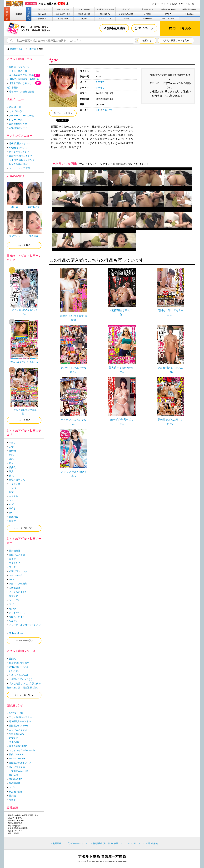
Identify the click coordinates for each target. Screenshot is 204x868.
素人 (11, 471)
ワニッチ (14, 621)
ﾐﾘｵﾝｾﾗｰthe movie (168, 9)
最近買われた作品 (18, 124)
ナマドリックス (17, 613)
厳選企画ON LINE (18, 746)
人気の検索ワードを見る (176, 40)
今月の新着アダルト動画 (21, 75)
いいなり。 (15, 671)
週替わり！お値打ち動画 (21, 92)
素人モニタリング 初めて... (24, 362)
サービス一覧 (188, 4)
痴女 (11, 492)
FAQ (174, 4)
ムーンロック (16, 575)
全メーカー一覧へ (24, 640)
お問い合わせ (152, 843)
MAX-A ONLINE (17, 759)
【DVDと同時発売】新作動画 (24, 79)
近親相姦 (14, 517)
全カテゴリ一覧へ (24, 528)
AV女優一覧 (15, 107)
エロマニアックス (63, 14)
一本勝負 (18, 14)
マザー (12, 604)
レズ (11, 504)
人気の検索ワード (18, 128)
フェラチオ (15, 484)
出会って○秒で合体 (19, 675)
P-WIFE (100, 82)
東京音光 (14, 596)
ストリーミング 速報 (20, 168)
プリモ (12, 567)
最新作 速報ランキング (21, 156)
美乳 (11, 476)
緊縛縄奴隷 (42, 19)
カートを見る (180, 28)
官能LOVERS (16, 754)
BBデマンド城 (63, 9)
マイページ (144, 28)
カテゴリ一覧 (16, 111)
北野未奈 (34, 236)
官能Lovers (147, 19)
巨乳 (98, 110)
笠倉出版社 (15, 588)
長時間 (12, 451)
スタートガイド (160, 4)
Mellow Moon (16, 633)
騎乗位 (12, 521)
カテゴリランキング (19, 152)
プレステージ (42, 9)
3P (10, 513)
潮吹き (12, 508)
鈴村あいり (34, 207)
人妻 (105, 110)
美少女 (12, 467)
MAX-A (168, 14)
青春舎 (12, 559)
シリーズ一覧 (16, 120)
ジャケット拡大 (63, 113)
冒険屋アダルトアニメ (20, 763)
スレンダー (15, 500)
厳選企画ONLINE (189, 9)
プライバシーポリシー (77, 843)
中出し (112, 110)
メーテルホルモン (18, 592)
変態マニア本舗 (17, 555)
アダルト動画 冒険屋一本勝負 (102, 856)
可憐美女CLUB (84, 14)
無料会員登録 (114, 28)
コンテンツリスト (132, 843)
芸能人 (12, 659)
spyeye (13, 608)
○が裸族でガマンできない (22, 679)
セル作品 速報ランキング (22, 160)
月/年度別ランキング (20, 143)
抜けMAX (42, 14)
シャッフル (15, 600)
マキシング (15, 563)
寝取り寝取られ (17, 480)
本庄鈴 (15, 207)
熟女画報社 (15, 551)
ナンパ (12, 488)
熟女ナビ (126, 9)
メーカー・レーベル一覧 (21, 116)
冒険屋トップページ (19, 67)
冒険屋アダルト (17, 49)
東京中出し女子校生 (19, 663)
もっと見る (24, 245)
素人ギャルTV (147, 9)
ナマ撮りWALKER (126, 14)
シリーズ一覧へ (24, 695)
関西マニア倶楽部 (18, 584)
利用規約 (57, 843)
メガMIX (147, 14)
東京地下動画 (63, 19)
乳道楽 (126, 19)
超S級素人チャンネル (105, 9)
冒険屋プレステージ (19, 726)
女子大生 (14, 496)
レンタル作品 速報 (18, 164)
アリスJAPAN (84, 9)
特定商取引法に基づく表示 (105, 843)
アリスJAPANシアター (21, 717)
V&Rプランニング (18, 571)
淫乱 (11, 459)
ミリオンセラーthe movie (22, 750)
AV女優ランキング (18, 148)
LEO (11, 580)
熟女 (11, 463)
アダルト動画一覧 (18, 71)
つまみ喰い (189, 14)
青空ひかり (15, 236)
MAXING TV (105, 14)
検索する (147, 40)
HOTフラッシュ (168, 19)
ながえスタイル (17, 617)
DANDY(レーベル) (18, 667)
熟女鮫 (84, 19)
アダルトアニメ (105, 19)
